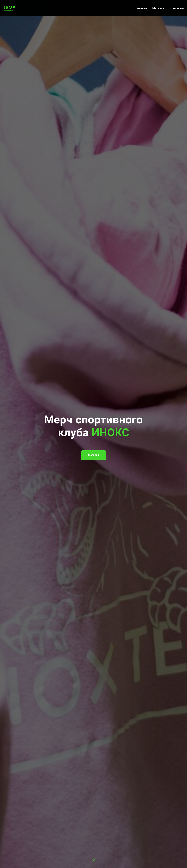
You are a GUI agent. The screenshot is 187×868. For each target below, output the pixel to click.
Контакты (177, 8)
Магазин (158, 8)
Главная (141, 8)
